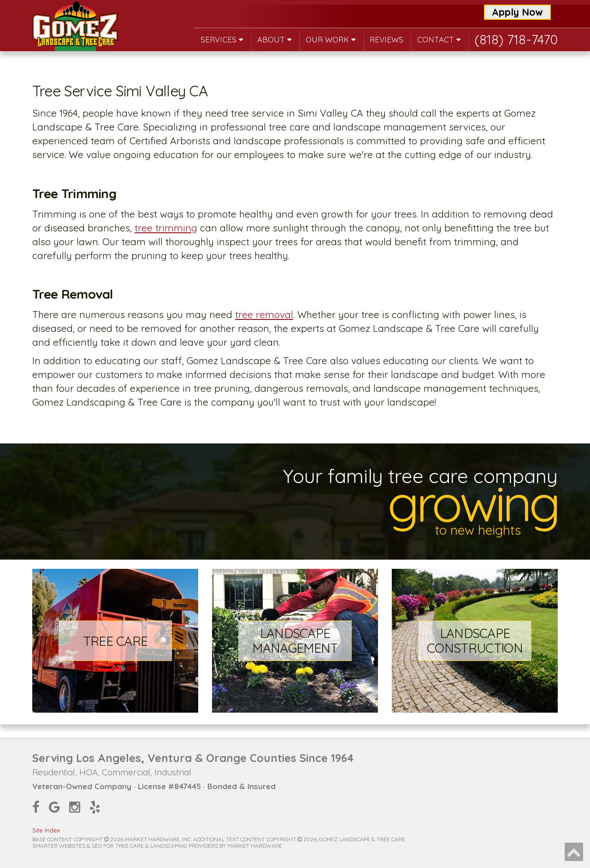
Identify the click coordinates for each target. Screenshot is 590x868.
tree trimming (166, 228)
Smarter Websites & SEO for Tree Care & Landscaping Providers (125, 846)
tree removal (264, 314)
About (274, 39)
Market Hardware (255, 846)
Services (222, 39)
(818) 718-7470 (516, 39)
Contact (439, 39)
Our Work (331, 39)
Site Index (46, 830)
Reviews (386, 39)
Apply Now (517, 12)
